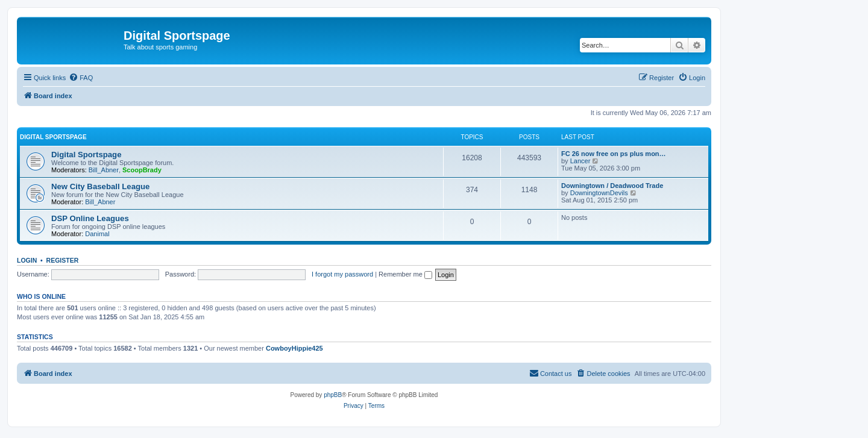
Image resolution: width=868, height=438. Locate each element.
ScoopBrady (142, 170)
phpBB (333, 395)
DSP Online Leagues (90, 218)
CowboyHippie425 (294, 348)
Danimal (97, 234)
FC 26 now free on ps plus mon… (614, 154)
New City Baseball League (100, 186)
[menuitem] (81, 78)
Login (27, 260)
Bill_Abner (104, 170)
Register (63, 260)
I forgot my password (342, 274)
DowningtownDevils (599, 193)
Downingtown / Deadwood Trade (612, 186)
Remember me (405, 274)
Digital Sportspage (53, 137)
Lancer (580, 161)
